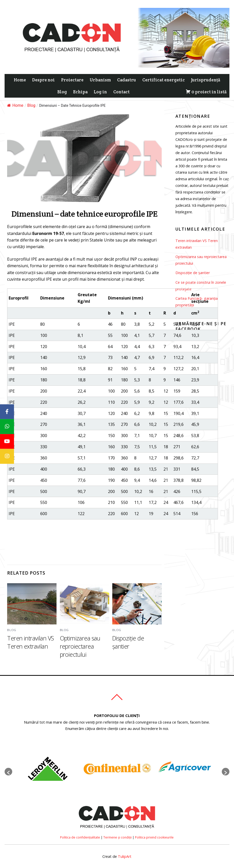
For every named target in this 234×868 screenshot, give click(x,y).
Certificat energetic (164, 80)
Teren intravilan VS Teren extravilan (30, 642)
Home (20, 80)
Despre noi (43, 80)
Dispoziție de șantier (128, 642)
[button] (8, 772)
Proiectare (72, 80)
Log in (100, 92)
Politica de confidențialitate (80, 837)
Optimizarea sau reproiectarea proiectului (80, 646)
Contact (121, 92)
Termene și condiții (118, 837)
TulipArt (125, 856)
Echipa (80, 92)
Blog (62, 92)
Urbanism (100, 80)
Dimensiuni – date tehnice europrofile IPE (84, 214)
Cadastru (127, 80)
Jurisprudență (206, 80)
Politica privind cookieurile (154, 837)
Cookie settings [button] (21, 22)
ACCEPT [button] (47, 22)
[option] (47, 769)
